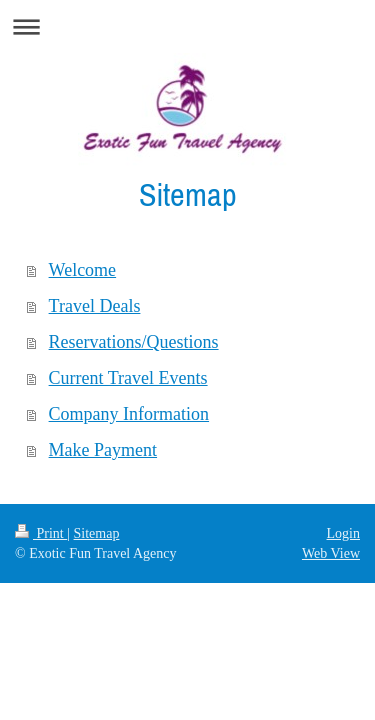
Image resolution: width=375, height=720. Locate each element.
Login (343, 533)
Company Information (129, 414)
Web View (331, 553)
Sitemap (97, 533)
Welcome (83, 270)
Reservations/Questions (134, 342)
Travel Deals (95, 306)
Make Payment (103, 450)
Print (41, 533)
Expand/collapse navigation (187, 26)
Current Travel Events (128, 378)
